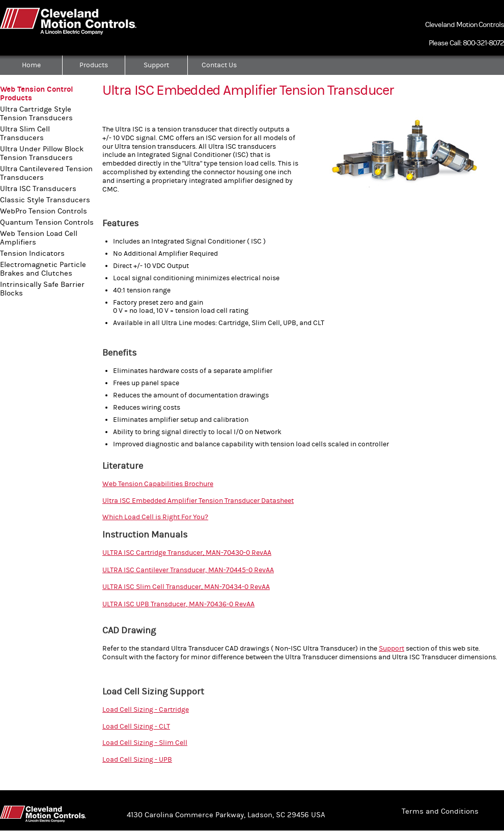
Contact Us (219, 65)
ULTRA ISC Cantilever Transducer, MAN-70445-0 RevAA (188, 570)
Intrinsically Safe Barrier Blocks (42, 289)
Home (31, 65)
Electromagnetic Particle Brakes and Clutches (43, 269)
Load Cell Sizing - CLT (136, 727)
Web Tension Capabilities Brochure (158, 484)
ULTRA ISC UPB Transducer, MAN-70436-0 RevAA (178, 604)
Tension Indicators (32, 253)
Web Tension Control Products (37, 94)
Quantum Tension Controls (47, 222)
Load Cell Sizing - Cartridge (146, 710)
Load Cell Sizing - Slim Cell (145, 743)
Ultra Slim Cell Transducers (25, 133)
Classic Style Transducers (45, 200)
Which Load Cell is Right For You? (155, 517)
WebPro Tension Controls (44, 211)
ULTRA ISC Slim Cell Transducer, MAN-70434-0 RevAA (186, 587)
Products (94, 65)
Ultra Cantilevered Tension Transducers (46, 173)
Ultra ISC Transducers (38, 189)
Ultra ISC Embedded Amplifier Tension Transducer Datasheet (198, 501)
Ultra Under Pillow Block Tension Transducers (42, 153)
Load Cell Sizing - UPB (137, 760)
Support (156, 65)
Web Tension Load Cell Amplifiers (39, 238)
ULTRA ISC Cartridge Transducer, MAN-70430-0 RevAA (187, 553)
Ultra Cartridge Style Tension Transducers (36, 114)
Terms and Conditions (440, 811)
